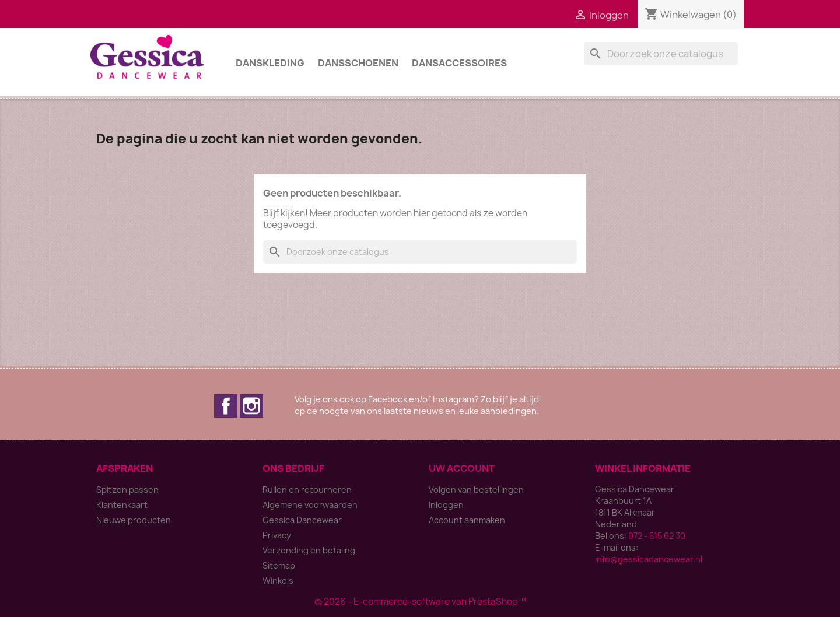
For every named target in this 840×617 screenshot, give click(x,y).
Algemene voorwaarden (310, 505)
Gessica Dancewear (302, 520)
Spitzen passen (127, 490)
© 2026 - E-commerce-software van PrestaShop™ (420, 602)
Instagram (251, 406)
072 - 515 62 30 (657, 536)
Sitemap (279, 565)
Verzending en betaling (309, 550)
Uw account (462, 468)
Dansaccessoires (459, 63)
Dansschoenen (358, 63)
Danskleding (270, 63)
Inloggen (446, 505)
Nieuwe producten (134, 520)
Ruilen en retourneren (307, 490)
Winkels (278, 581)
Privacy (277, 535)
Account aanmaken (467, 520)
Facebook (226, 406)
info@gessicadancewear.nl (649, 559)
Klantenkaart (122, 505)
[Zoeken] (661, 54)
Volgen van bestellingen (476, 490)
